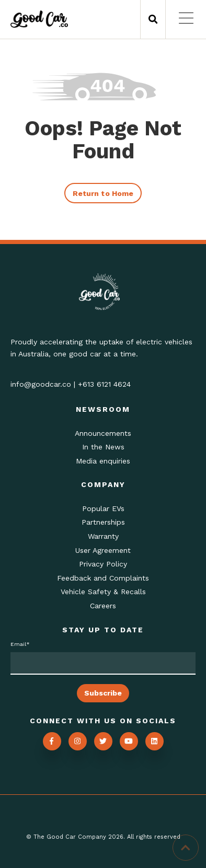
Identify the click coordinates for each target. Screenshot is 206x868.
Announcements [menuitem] (103, 433)
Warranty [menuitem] (103, 536)
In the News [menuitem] (103, 447)
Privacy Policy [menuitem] (103, 564)
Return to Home (103, 193)
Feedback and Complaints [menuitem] (103, 578)
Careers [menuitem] (103, 606)
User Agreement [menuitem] (103, 550)
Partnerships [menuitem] (103, 522)
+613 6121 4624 (104, 384)
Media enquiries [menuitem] (103, 461)
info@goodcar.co (41, 384)
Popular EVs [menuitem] (103, 508)
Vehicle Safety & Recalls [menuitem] (103, 592)
